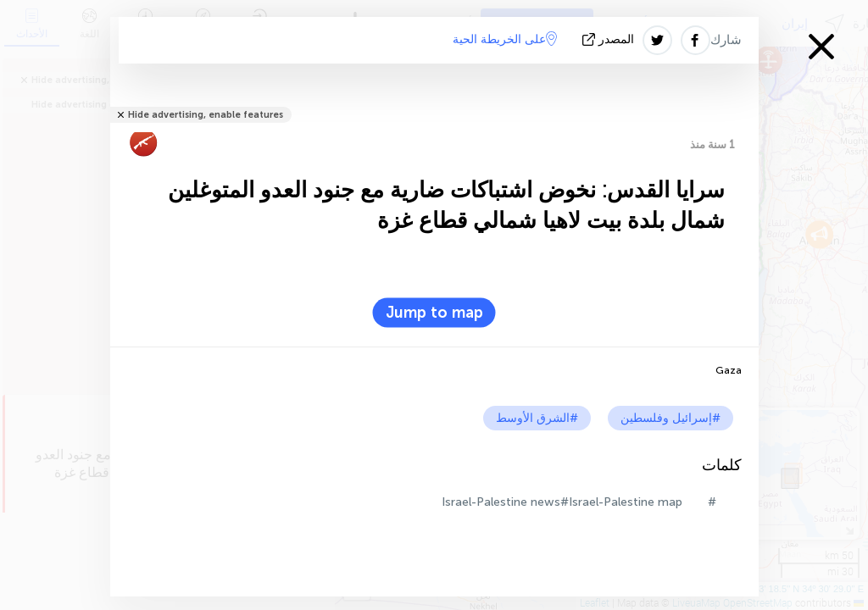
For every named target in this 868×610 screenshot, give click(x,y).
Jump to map (434, 313)
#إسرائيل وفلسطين (670, 418)
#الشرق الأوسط (537, 418)
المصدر (610, 39)
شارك (726, 40)
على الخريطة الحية (505, 39)
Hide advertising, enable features (206, 115)
